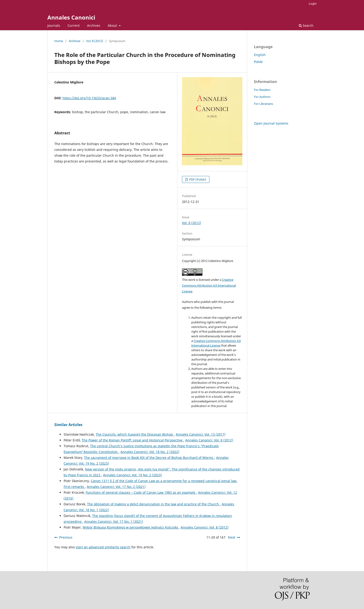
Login (313, 3)
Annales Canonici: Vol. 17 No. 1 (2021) (114, 521)
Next (232, 537)
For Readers (262, 90)
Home (59, 41)
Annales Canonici (71, 17)
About (113, 25)
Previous (66, 537)
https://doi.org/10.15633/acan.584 (89, 98)
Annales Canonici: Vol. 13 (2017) (201, 434)
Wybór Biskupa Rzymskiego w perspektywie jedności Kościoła (131, 527)
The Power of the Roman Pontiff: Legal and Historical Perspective (133, 440)
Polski (258, 62)
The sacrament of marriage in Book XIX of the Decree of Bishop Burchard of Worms (149, 458)
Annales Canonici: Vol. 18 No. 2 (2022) (150, 452)
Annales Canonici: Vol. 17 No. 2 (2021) (116, 487)
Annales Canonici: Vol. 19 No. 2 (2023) (132, 475)
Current (74, 25)
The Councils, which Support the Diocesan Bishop (135, 434)
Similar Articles (68, 425)
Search (306, 25)
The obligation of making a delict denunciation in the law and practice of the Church (153, 504)
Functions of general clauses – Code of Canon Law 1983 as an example (141, 492)
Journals (54, 25)
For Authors (262, 97)
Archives (94, 25)
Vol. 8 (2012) (95, 41)
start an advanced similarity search (103, 547)
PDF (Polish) (197, 179)
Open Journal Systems (271, 123)
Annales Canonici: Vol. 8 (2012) (209, 440)
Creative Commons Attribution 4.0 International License (209, 285)
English (260, 55)
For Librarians (263, 104)
